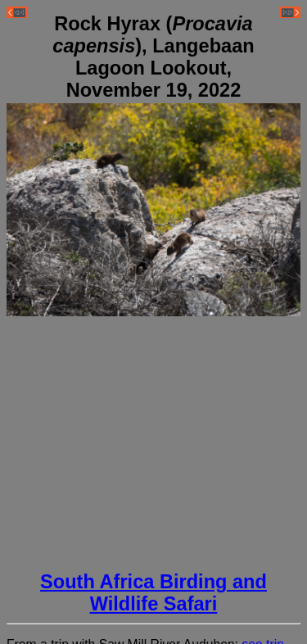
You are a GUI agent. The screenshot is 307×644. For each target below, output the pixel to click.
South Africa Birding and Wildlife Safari (153, 593)
